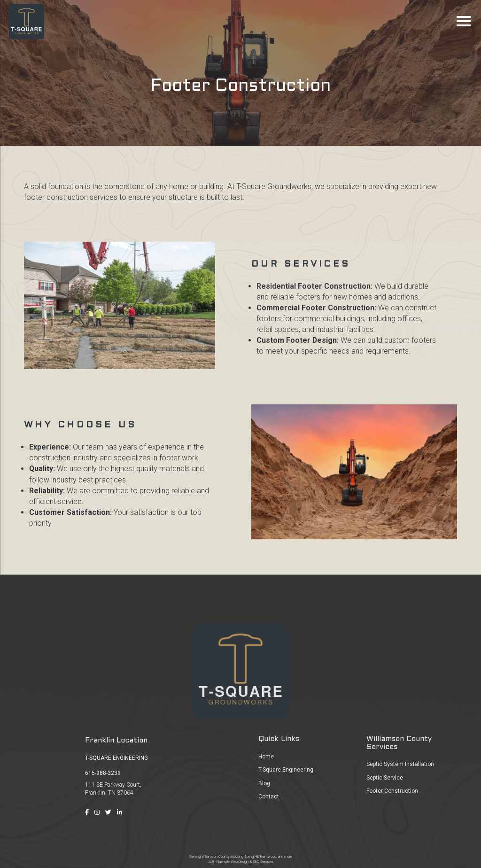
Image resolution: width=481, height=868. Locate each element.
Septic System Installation (400, 764)
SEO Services (263, 862)
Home (266, 757)
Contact (269, 797)
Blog (264, 783)
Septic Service (385, 778)
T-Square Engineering (286, 770)
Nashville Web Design (233, 862)
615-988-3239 (103, 773)
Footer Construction (392, 791)
